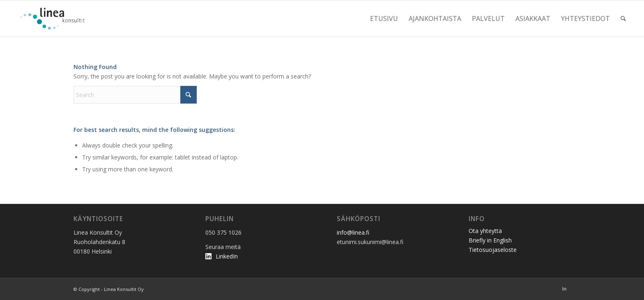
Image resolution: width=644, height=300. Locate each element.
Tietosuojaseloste (493, 250)
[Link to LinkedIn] (564, 288)
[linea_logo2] (54, 18)
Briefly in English (490, 240)
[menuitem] (384, 18)
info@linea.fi (353, 232)
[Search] (623, 18)
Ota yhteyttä (485, 231)
